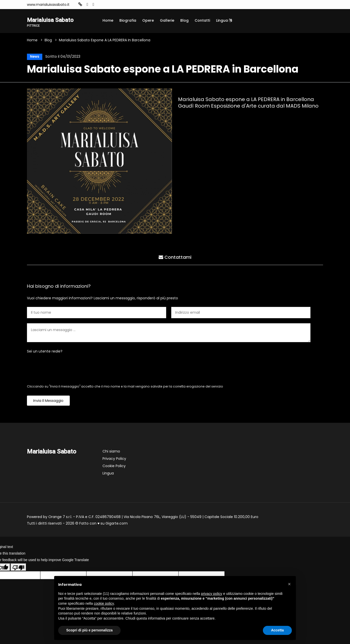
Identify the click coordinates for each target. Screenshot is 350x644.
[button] (289, 584)
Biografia (128, 20)
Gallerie (167, 20)
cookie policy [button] (104, 603)
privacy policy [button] (212, 594)
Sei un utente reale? (45, 352)
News (34, 57)
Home (108, 20)
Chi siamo (111, 452)
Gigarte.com (117, 524)
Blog (184, 20)
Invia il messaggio (48, 402)
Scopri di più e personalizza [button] (89, 630)
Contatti (202, 20)
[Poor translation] (18, 568)
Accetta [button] (277, 630)
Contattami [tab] (175, 257)
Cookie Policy (114, 467)
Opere (148, 20)
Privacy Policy (114, 460)
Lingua (224, 20)
